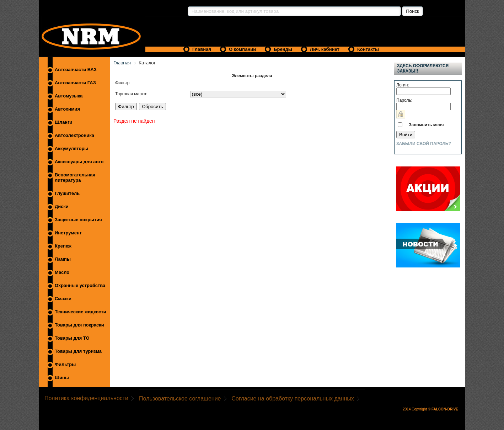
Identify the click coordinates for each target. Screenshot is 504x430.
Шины (62, 378)
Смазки (63, 299)
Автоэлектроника (74, 135)
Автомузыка (69, 96)
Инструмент (68, 233)
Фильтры (65, 364)
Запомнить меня (426, 125)
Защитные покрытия (78, 220)
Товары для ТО (72, 338)
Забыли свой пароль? (424, 144)
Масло (62, 272)
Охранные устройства (80, 285)
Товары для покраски (79, 325)
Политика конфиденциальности (86, 398)
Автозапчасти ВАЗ (76, 70)
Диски (62, 206)
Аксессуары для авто (79, 162)
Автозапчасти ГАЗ (75, 83)
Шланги (63, 122)
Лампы (63, 259)
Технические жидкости (81, 312)
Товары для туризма (78, 351)
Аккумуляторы (71, 148)
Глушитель (67, 193)
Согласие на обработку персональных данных (293, 399)
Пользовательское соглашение (180, 399)
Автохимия (67, 109)
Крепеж (63, 246)
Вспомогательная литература (75, 177)
